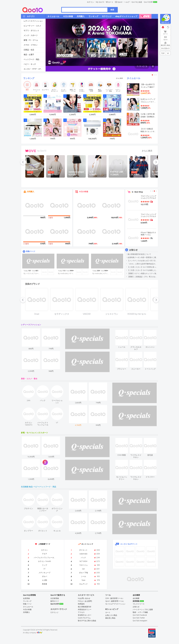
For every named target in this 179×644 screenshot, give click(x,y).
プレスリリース (139, 604)
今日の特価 (84, 192)
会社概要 (136, 598)
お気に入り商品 (111, 615)
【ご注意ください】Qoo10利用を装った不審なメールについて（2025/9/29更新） (143, 267)
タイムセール (134, 78)
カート (111, 2)
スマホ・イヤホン (31, 45)
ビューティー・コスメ (32, 26)
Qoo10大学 (148, 2)
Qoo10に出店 (137, 2)
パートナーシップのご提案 (143, 610)
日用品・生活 (29, 50)
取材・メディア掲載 (140, 612)
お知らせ (133, 250)
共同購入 (31, 192)
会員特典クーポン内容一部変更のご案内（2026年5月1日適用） (143, 257)
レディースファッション (33, 21)
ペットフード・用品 (31, 59)
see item (124, 332)
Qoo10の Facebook (140, 615)
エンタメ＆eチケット (129, 544)
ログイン (90, 2)
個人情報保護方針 (85, 607)
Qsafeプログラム (84, 618)
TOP (163, 53)
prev (23, 162)
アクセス (81, 612)
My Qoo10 (100, 2)
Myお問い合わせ (84, 598)
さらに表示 (119, 78)
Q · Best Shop (137, 192)
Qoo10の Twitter (139, 618)
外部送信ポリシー (85, 610)
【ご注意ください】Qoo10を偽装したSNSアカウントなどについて (143, 270)
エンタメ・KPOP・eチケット (35, 69)
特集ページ (31, 251)
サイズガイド (165, 48)
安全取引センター (85, 615)
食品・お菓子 (29, 55)
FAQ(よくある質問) (85, 601)
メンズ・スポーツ (31, 35)
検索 (112, 10)
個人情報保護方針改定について (139, 254)
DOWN (168, 53)
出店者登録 (55, 598)
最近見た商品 (110, 618)
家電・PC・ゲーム (31, 40)
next (156, 162)
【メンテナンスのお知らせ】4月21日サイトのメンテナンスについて (143, 261)
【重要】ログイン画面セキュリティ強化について (143, 273)
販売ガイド (55, 601)
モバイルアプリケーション (115, 604)
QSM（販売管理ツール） (115, 598)
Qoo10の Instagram (140, 621)
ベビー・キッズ (30, 64)
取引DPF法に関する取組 (87, 621)
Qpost (120, 2)
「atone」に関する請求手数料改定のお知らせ (143, 264)
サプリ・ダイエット (31, 31)
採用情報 (136, 601)
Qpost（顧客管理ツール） (115, 601)
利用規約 (81, 604)
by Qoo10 (42, 151)
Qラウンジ (54, 612)
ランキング (29, 78)
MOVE (31, 151)
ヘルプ (127, 2)
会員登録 (26, 598)
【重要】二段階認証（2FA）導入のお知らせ (143, 277)
